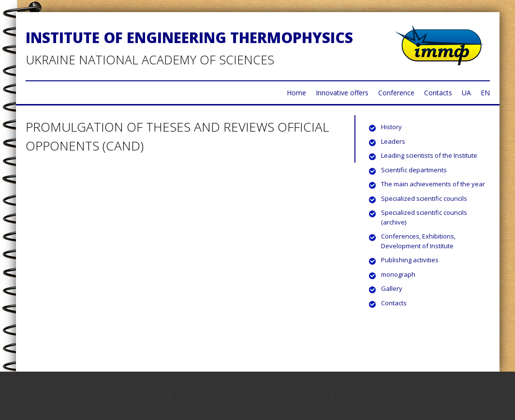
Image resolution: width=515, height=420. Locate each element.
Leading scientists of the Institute (429, 155)
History (391, 127)
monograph (398, 274)
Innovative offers (342, 93)
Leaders (393, 141)
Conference (396, 93)
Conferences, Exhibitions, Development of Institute (418, 241)
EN (485, 93)
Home (296, 93)
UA (466, 93)
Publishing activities (410, 260)
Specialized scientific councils (424, 198)
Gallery (392, 288)
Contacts (438, 93)
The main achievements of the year (433, 184)
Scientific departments (414, 170)
